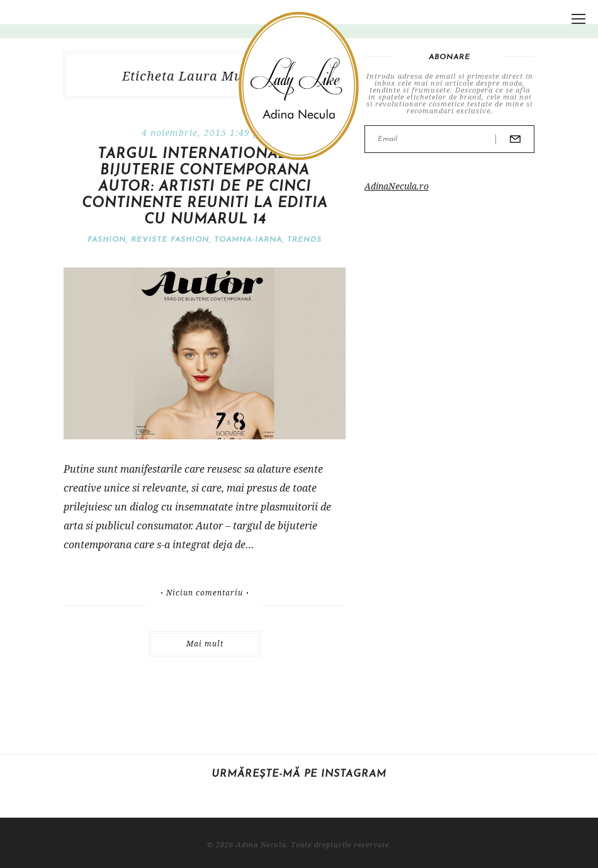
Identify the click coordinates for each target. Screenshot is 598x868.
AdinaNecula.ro (397, 186)
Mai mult (205, 644)
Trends (304, 240)
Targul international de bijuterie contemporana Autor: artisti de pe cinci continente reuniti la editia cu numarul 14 (205, 187)
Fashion (107, 240)
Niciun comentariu (205, 593)
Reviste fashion (170, 240)
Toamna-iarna (248, 240)
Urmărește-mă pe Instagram (299, 774)
